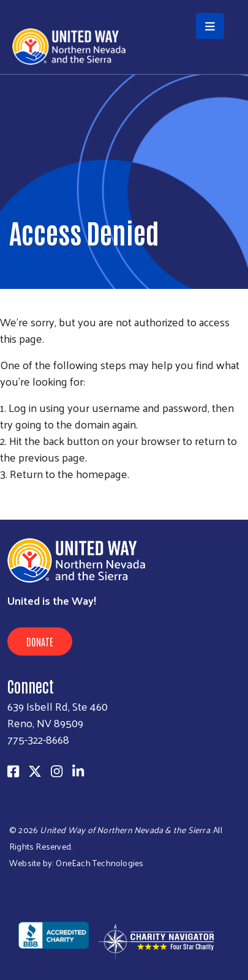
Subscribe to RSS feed (5, 496)
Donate (40, 641)
